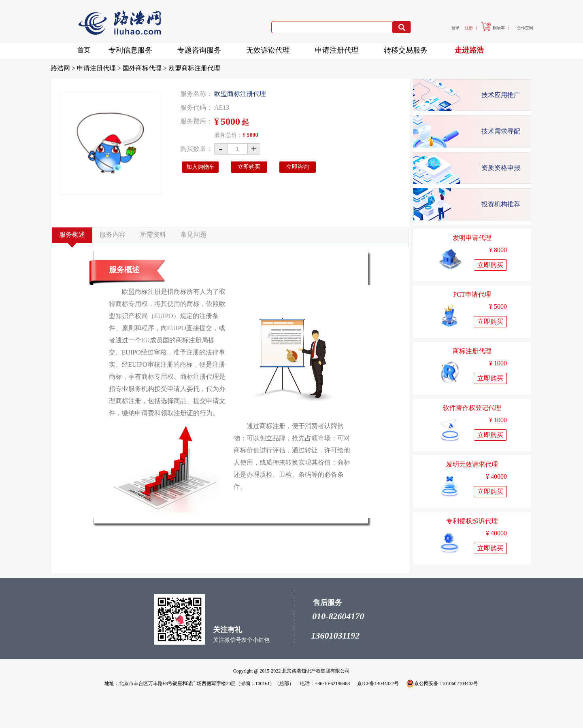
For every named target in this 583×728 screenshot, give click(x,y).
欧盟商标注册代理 (194, 68)
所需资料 (153, 235)
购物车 (493, 28)
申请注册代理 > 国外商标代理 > (123, 68)
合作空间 (525, 28)
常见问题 (194, 235)
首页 (84, 50)
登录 (455, 28)
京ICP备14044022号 (378, 683)
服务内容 (113, 235)
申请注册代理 (339, 49)
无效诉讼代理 (270, 49)
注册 (469, 28)
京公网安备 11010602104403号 (442, 683)
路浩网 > (64, 68)
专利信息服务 (133, 49)
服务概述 (72, 235)
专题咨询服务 (202, 49)
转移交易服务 (408, 49)
